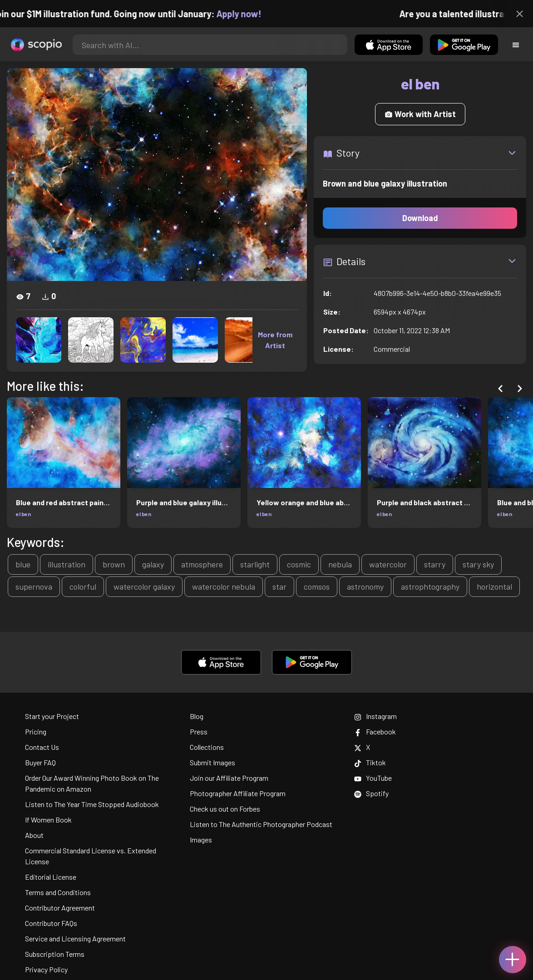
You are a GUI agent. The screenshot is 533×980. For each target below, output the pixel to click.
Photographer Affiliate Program (238, 793)
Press (199, 731)
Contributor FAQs (51, 923)
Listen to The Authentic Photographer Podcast (261, 824)
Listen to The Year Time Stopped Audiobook (92, 804)
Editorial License (51, 877)
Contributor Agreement (60, 908)
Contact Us (42, 747)
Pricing (36, 731)
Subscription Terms (55, 954)
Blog (197, 716)
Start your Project (52, 716)
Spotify (371, 793)
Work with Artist (420, 114)
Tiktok (370, 762)
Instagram (375, 716)
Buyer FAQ (40, 762)
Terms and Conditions (58, 892)
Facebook (375, 731)
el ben (23, 514)
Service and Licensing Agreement (75, 938)
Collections (207, 747)
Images (201, 840)
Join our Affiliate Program (229, 778)
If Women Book (48, 820)
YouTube (373, 778)
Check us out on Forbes (225, 809)
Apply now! (247, 14)
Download (420, 218)
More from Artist (275, 340)
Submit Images (212, 762)
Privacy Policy (46, 969)
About (34, 835)
